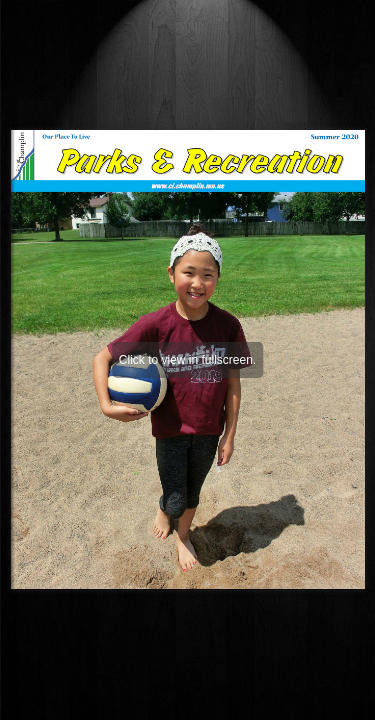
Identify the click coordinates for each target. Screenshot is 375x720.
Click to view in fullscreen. (187, 360)
